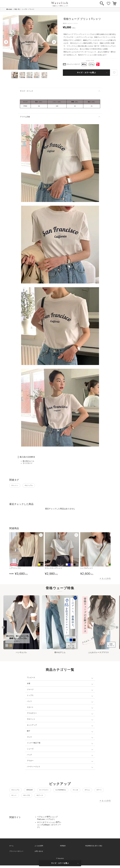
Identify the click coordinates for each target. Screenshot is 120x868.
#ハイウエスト (53, 791)
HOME (9, 9)
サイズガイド (28, 463)
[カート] (114, 4)
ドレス (29, 738)
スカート (30, 708)
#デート (31, 797)
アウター (30, 761)
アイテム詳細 (25, 117)
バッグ (29, 755)
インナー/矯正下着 (34, 744)
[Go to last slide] (3, 628)
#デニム (16, 797)
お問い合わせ (39, 854)
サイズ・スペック (27, 91)
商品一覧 (17, 9)
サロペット (31, 720)
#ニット (45, 797)
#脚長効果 (35, 791)
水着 (29, 684)
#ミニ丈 (92, 791)
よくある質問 (39, 848)
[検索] (102, 4)
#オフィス (78, 797)
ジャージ (30, 690)
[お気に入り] (109, 4)
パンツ (29, 702)
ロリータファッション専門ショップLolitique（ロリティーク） (49, 827)
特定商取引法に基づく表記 (94, 848)
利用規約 (63, 848)
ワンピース (31, 678)
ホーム (11, 848)
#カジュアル (34, 486)
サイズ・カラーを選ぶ (86, 72)
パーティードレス (33, 767)
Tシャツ (32, 9)
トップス (25, 9)
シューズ (30, 750)
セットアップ (32, 726)
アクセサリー (32, 714)
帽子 (29, 732)
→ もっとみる (105, 579)
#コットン (16, 486)
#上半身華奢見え (73, 791)
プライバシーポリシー (16, 854)
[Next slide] (117, 628)
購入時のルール (28, 461)
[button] (6, 42)
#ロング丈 (61, 797)
